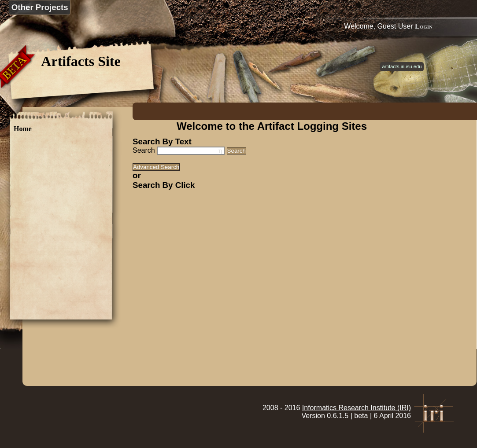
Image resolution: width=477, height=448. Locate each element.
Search (144, 150)
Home (23, 129)
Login (424, 26)
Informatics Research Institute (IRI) (357, 408)
